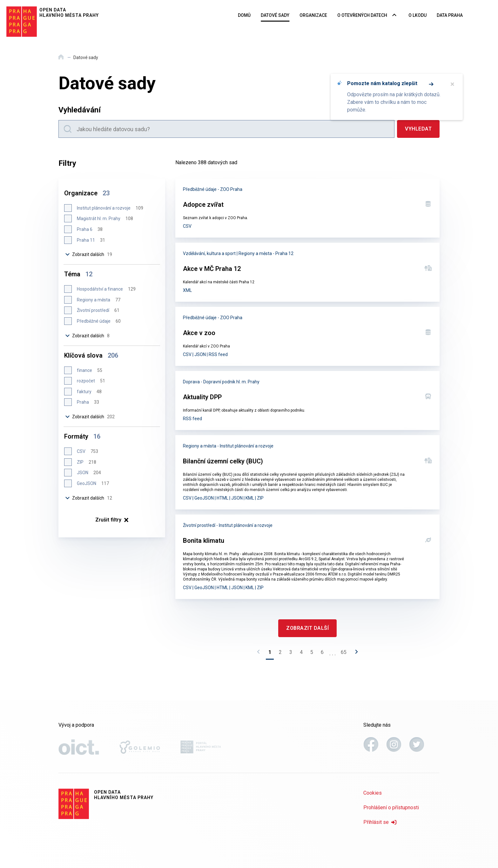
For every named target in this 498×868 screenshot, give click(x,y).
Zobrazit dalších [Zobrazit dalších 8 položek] (88, 336)
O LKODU (417, 15)
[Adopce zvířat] (307, 208)
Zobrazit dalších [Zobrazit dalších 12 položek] (89, 498)
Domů (244, 15)
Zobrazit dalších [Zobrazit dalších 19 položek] (89, 254)
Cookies (373, 793)
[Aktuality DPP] (307, 400)
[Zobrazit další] (307, 628)
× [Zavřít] (452, 84)
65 (344, 652)
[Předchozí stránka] (260, 654)
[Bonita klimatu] (307, 557)
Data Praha (450, 15)
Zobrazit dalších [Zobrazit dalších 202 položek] (90, 417)
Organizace (313, 15)
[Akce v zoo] (307, 336)
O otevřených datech (362, 15)
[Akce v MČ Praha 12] (307, 272)
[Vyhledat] (418, 129)
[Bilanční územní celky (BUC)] (307, 472)
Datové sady (275, 15)
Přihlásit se (380, 822)
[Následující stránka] (355, 654)
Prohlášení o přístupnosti (391, 807)
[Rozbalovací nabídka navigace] (394, 16)
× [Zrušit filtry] (112, 520)
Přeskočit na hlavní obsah (0, 0)
